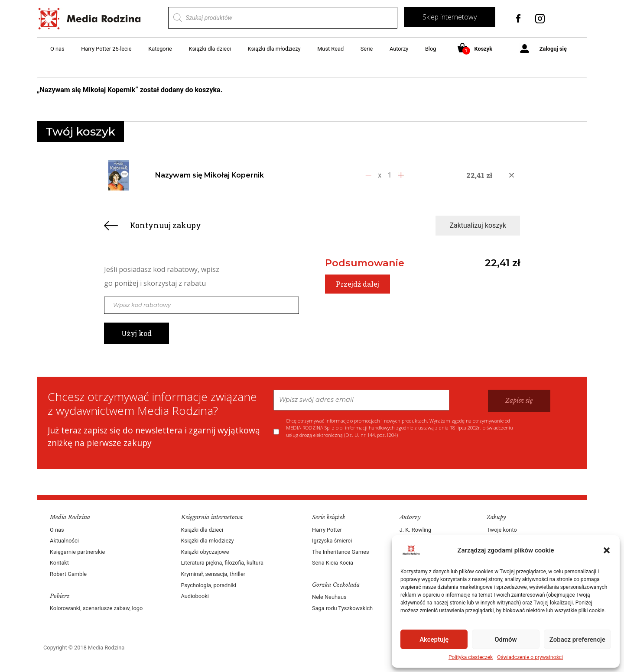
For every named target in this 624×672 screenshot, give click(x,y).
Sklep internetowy (450, 17)
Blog (431, 49)
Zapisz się (519, 401)
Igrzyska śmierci (332, 541)
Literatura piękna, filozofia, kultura (222, 563)
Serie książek (329, 517)
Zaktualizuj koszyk (478, 225)
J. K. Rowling (415, 530)
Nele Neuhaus (329, 597)
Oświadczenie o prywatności (530, 657)
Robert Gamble (68, 574)
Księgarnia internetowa (212, 517)
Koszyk (478, 49)
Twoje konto (502, 530)
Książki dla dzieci (210, 49)
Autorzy (399, 49)
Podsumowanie (365, 263)
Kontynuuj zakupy (166, 225)
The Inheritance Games (341, 552)
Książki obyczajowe (205, 552)
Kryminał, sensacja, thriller (213, 574)
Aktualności (64, 541)
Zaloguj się (553, 49)
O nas (57, 49)
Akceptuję (434, 640)
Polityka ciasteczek (471, 657)
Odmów (506, 640)
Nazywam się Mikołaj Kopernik (210, 175)
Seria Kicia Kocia (333, 563)
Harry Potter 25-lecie (106, 49)
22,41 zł (502, 263)
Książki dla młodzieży (274, 49)
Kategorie (160, 49)
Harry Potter (327, 530)
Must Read (330, 49)
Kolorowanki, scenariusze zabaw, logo (96, 608)
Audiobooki (195, 596)
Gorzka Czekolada (336, 585)
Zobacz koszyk (543, 90)
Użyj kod (136, 333)
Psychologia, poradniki (209, 585)
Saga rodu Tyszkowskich (342, 608)
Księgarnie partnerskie (77, 552)
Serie (367, 49)
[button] (607, 550)
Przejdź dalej (357, 284)
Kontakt (59, 563)
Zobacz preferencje (577, 640)
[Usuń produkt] (511, 175)
